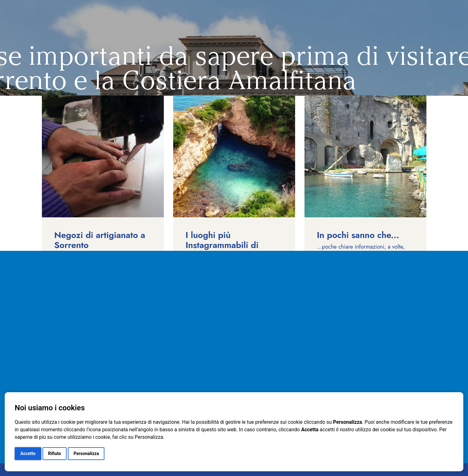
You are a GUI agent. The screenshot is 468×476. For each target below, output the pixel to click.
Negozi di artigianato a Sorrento (100, 240)
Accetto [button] (28, 453)
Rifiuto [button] (55, 453)
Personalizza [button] (86, 453)
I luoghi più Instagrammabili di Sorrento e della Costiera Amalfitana (224, 250)
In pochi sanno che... (358, 235)
